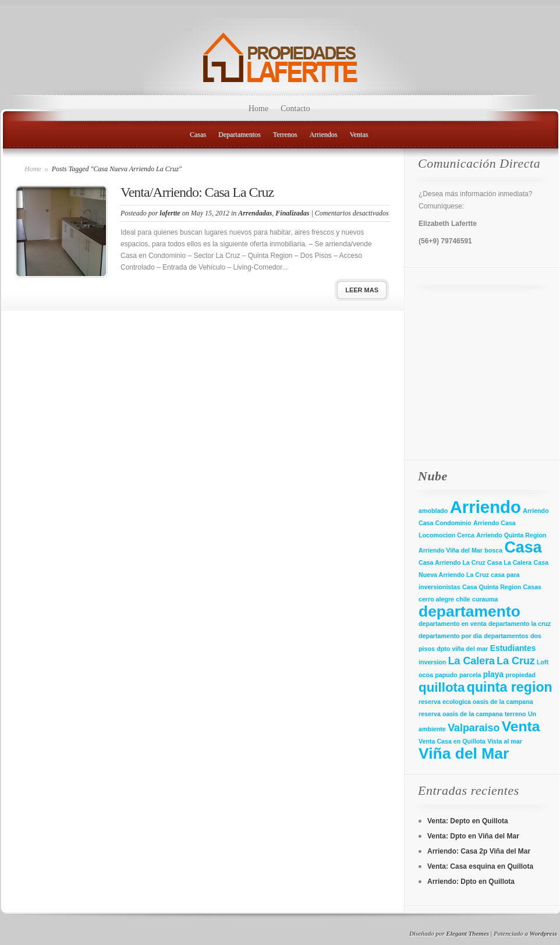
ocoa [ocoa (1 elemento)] (426, 675)
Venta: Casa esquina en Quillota (480, 866)
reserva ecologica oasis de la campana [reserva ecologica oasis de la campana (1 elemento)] (476, 702)
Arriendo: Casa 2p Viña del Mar (479, 851)
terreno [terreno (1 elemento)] (515, 714)
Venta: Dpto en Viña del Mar (473, 836)
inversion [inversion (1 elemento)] (432, 662)
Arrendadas (255, 213)
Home (258, 109)
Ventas (359, 135)
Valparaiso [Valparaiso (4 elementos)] (474, 728)
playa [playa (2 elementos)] (493, 674)
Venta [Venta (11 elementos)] (521, 726)
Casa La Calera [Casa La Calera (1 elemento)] (509, 562)
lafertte (170, 213)
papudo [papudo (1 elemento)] (446, 675)
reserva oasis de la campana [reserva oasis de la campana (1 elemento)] (461, 714)
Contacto (295, 109)
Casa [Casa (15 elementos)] (523, 547)
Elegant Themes (467, 933)
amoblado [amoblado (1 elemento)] (433, 511)
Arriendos (323, 135)
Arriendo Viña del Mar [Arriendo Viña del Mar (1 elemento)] (451, 550)
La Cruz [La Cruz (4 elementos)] (515, 661)
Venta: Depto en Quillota (468, 821)
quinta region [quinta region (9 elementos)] (510, 687)
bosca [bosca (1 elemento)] (493, 550)
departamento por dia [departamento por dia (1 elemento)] (450, 636)
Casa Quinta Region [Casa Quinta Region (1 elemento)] (492, 587)
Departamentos (240, 135)
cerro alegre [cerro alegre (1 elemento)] (436, 599)
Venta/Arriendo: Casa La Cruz (197, 192)
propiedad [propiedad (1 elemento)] (521, 675)
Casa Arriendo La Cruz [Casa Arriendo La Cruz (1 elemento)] (452, 562)
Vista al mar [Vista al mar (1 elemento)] (505, 741)
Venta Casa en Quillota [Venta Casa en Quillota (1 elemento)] (452, 741)
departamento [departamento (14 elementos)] (469, 611)
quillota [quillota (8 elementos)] (442, 687)
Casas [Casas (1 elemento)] (532, 587)
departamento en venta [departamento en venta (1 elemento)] (453, 624)
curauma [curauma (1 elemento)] (485, 599)
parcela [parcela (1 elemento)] (470, 675)
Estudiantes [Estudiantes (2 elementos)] (513, 648)
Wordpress (543, 933)
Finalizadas (292, 213)
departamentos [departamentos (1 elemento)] (506, 636)
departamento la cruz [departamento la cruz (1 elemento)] (520, 624)
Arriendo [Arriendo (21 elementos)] (485, 507)
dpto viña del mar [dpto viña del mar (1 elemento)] (462, 649)
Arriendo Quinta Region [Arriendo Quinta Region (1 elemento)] (511, 535)
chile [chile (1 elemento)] (463, 599)
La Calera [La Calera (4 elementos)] (472, 661)
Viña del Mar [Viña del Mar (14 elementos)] (464, 753)
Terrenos (285, 135)
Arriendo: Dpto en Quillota (471, 882)
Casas (198, 135)
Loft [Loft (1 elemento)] (543, 662)
